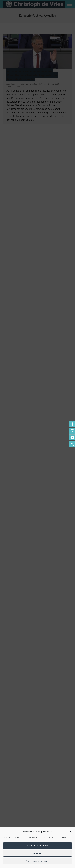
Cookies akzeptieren (37, 846)
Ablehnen (37, 853)
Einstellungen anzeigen (37, 861)
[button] (71, 832)
